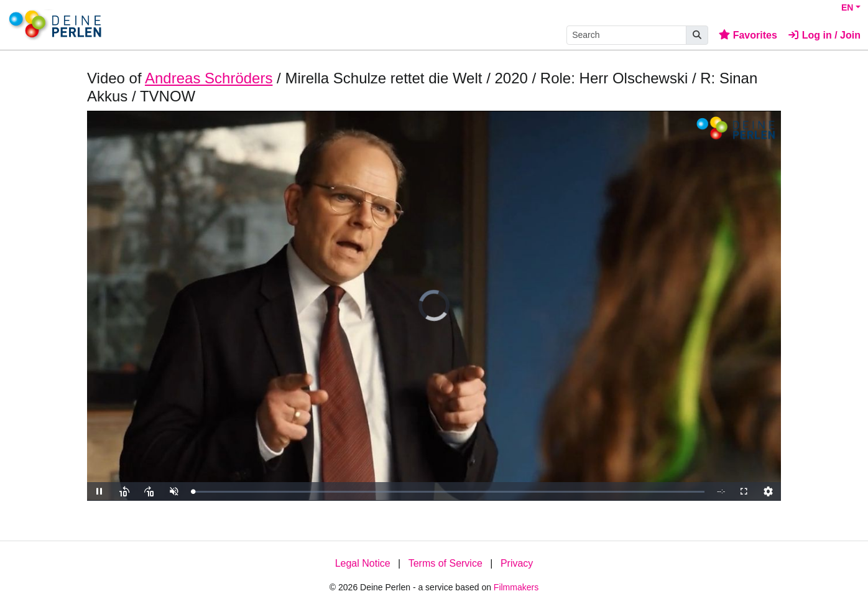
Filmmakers (516, 587)
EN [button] (847, 7)
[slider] (449, 492)
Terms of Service (446, 563)
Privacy (517, 563)
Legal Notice (363, 563)
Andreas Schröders (209, 78)
